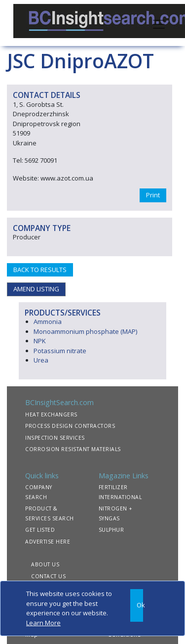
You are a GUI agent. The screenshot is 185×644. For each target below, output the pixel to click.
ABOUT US (45, 564)
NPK (40, 341)
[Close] (137, 605)
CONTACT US (48, 576)
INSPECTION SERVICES (55, 438)
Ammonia (48, 322)
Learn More (43, 623)
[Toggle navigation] (159, 23)
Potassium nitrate (60, 351)
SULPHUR (111, 530)
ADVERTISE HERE (48, 542)
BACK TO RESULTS (40, 270)
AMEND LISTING (36, 289)
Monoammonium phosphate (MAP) (85, 331)
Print (153, 195)
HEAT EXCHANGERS (51, 414)
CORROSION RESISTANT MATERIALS (73, 449)
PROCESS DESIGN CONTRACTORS (70, 426)
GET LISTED (40, 530)
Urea (41, 360)
